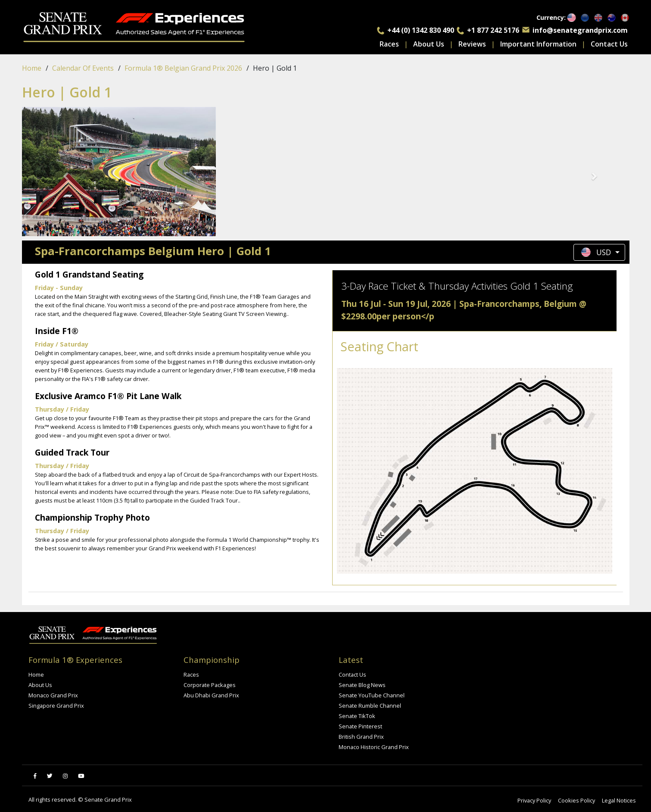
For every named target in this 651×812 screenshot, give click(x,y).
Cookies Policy (576, 800)
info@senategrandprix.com (580, 30)
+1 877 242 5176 (493, 30)
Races (389, 44)
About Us (429, 44)
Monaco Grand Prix (53, 695)
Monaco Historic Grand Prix (374, 747)
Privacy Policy (534, 800)
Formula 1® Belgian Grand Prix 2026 (183, 68)
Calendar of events (83, 68)
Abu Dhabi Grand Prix (211, 695)
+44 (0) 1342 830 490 (421, 30)
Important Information (538, 44)
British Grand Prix (361, 737)
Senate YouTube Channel (372, 695)
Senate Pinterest (360, 726)
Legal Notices (619, 800)
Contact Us (609, 44)
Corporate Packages (210, 685)
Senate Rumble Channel (370, 706)
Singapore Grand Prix (56, 706)
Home (32, 68)
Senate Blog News (362, 685)
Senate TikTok (357, 716)
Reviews (472, 44)
